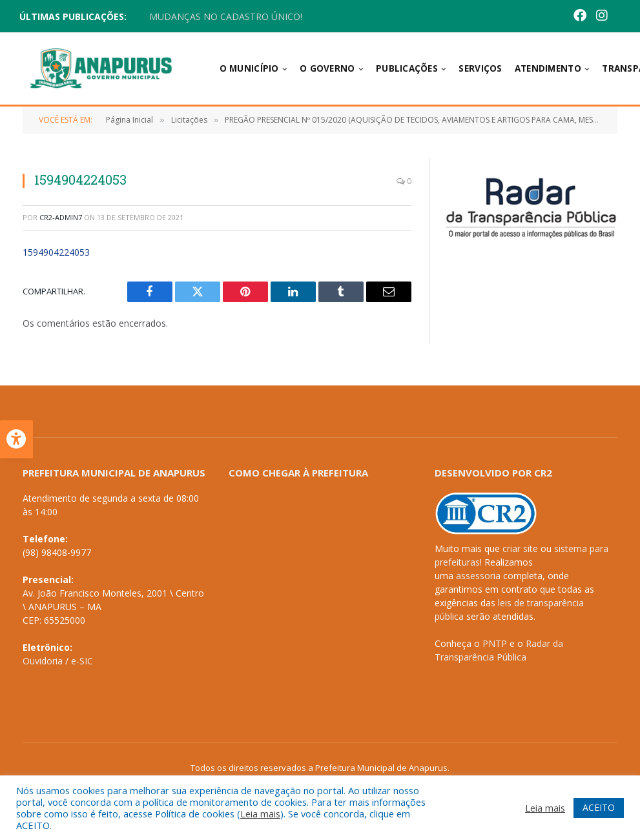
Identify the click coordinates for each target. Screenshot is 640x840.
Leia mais (260, 814)
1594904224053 (56, 252)
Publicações (407, 68)
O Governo (327, 68)
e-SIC (82, 661)
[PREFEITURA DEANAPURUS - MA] (315, 579)
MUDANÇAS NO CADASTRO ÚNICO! (226, 17)
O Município (249, 68)
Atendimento (548, 68)
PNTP (495, 643)
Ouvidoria (43, 661)
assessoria (478, 576)
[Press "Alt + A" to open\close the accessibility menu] (16, 439)
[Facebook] (580, 16)
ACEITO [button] (599, 807)
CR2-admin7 (61, 217)
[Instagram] (602, 16)
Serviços (480, 68)
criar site (520, 548)
